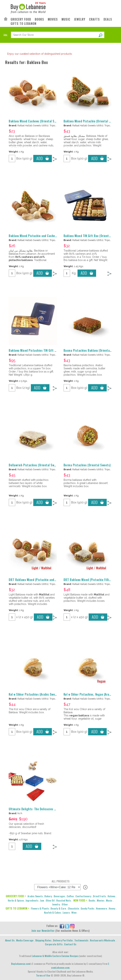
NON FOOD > (80, 900)
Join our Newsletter (43, 930)
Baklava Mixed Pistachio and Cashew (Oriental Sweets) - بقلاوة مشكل (55, 236)
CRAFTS (94, 19)
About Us (10, 940)
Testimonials (81, 940)
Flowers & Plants (40, 908)
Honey (112, 908)
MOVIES (53, 19)
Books (92, 900)
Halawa (111, 896)
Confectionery (83, 896)
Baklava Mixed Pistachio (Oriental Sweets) (92, 121)
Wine (74, 912)
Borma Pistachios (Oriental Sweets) (87, 465)
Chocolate (73, 908)
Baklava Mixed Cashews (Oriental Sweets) (36, 121)
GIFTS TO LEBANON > (17, 908)
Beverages (59, 896)
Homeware (101, 908)
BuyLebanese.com (21, 964)
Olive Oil (50, 900)
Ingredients (32, 900)
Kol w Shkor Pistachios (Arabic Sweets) (34, 694)
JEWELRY (80, 19)
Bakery (48, 896)
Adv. (6, 35)
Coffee (70, 896)
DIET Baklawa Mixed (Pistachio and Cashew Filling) (42, 580)
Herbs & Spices (16, 900)
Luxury (66, 912)
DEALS (108, 19)
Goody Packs (87, 908)
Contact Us (70, 944)
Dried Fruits (99, 896)
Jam (42, 900)
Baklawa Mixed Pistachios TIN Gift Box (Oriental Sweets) (46, 350)
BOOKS (39, 19)
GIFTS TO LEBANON (24, 24)
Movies (101, 900)
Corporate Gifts (54, 944)
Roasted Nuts (64, 900)
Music (109, 900)
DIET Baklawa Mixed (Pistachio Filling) (88, 580)
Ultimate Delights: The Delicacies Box (34, 809)
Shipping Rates (43, 940)
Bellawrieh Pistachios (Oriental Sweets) (35, 465)
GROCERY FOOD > (16, 896)
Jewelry (56, 904)
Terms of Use (43, 975)
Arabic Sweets (35, 896)
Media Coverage (25, 940)
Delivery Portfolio (63, 940)
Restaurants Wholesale (103, 940)
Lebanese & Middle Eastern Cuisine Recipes (55, 956)
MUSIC (66, 19)
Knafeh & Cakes (53, 912)
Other (65, 904)
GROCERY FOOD (21, 19)
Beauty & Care (58, 908)
